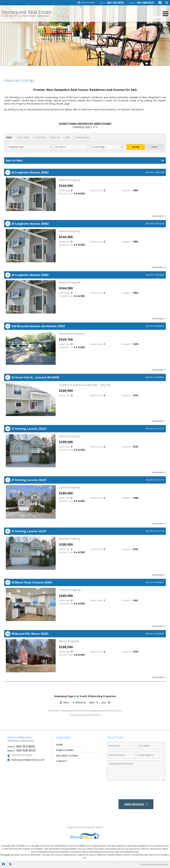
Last (106, 703)
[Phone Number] (121, 755)
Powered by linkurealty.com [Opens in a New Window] (154, 865)
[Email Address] (151, 755)
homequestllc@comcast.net (28, 760)
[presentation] (136, 790)
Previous (79, 703)
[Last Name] (151, 746)
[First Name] (121, 746)
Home (59, 745)
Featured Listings (67, 756)
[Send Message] (136, 804)
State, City (54, 137)
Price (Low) (39, 137)
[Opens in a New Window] (160, 3)
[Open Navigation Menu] (166, 14)
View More (159, 216)
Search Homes (65, 750)
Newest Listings (81, 137)
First (65, 703)
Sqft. (67, 137)
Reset (155, 147)
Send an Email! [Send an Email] (86, 3)
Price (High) (23, 137)
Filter (136, 147)
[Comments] (136, 770)
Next (94, 703)
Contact (62, 761)
